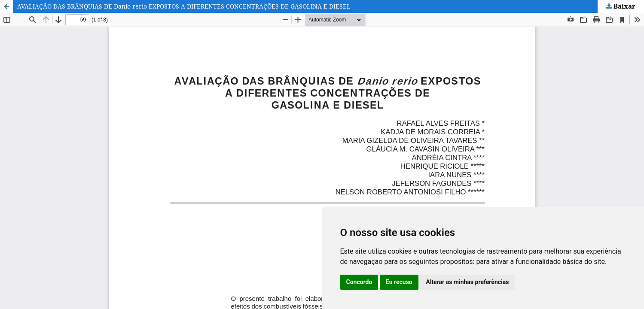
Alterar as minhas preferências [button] (467, 282)
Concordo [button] (359, 282)
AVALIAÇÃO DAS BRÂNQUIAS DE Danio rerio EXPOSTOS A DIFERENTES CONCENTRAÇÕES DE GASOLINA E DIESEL (184, 6)
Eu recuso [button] (399, 282)
